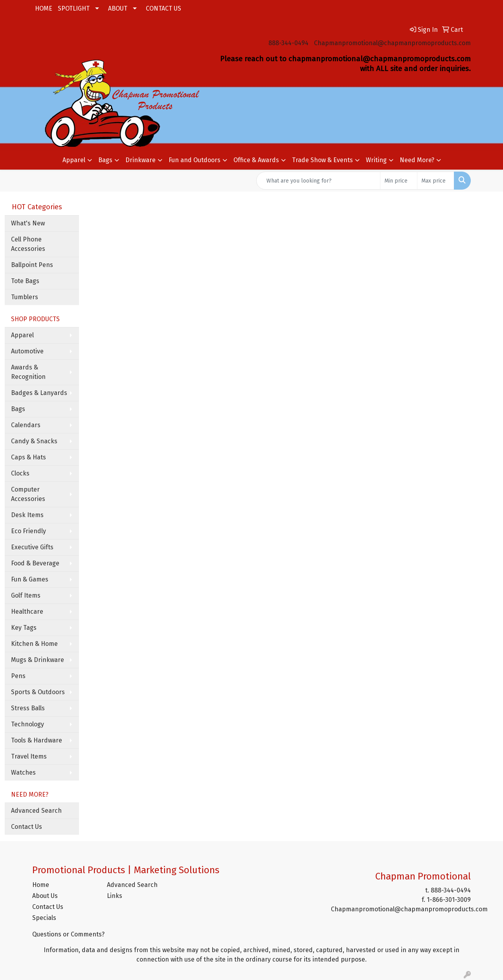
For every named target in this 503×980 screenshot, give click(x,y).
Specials (44, 918)
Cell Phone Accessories (28, 244)
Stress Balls (28, 708)
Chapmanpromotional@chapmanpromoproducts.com (392, 43)
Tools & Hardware (37, 740)
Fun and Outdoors (195, 160)
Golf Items (26, 595)
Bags (105, 160)
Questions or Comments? (68, 934)
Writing (376, 160)
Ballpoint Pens (32, 265)
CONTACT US (163, 8)
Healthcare (27, 612)
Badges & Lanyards (39, 393)
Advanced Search (36, 811)
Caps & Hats (28, 457)
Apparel (74, 160)
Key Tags (24, 628)
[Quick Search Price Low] (399, 181)
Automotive (27, 351)
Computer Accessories (28, 494)
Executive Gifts (32, 547)
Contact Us (27, 827)
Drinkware (140, 160)
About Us (45, 896)
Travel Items (29, 756)
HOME (44, 8)
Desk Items (27, 515)
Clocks (20, 473)
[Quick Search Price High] (436, 181)
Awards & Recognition (28, 372)
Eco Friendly (28, 531)
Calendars (26, 425)
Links (115, 896)
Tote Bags (25, 281)
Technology (28, 724)
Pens (18, 676)
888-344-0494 (288, 43)
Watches (23, 772)
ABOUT (118, 8)
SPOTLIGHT (74, 8)
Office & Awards (256, 160)
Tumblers (25, 297)
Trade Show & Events (322, 160)
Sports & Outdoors (38, 692)
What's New (28, 223)
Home (41, 885)
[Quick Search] (318, 181)
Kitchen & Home (34, 644)
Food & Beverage (35, 563)
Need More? (417, 160)
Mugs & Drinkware (38, 660)
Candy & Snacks (34, 441)
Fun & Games (30, 579)
